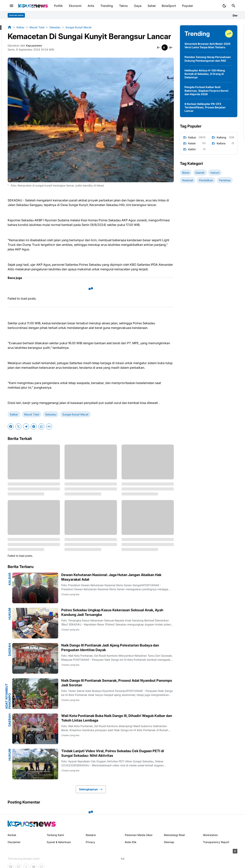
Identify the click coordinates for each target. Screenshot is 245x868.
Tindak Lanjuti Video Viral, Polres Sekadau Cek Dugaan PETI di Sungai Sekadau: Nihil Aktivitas (113, 753)
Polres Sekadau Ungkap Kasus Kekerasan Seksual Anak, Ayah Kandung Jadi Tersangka (112, 612)
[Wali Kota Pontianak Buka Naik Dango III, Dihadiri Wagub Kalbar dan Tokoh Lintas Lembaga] (35, 729)
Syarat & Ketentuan (59, 842)
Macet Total (32, 414)
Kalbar (14, 414)
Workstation (210, 835)
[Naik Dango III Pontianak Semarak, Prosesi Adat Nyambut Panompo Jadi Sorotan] (35, 694)
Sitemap (169, 842)
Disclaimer (14, 842)
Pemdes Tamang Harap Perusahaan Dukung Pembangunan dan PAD (208, 59)
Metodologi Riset (174, 835)
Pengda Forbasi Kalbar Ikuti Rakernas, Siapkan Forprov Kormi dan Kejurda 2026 (206, 90)
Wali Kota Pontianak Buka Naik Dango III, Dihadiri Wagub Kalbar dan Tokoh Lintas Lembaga (117, 718)
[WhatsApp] (41, 427)
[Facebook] (11, 427)
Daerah (10, 650)
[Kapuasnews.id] (32, 824)
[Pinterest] (34, 427)
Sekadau (51, 414)
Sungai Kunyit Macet (75, 414)
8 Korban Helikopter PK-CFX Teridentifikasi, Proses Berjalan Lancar (205, 107)
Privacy (90, 842)
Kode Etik (131, 842)
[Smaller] (158, 47)
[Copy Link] (49, 427)
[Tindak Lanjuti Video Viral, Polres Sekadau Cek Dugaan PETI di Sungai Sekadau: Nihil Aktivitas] (35, 764)
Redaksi (91, 835)
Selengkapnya (91, 789)
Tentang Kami (55, 835)
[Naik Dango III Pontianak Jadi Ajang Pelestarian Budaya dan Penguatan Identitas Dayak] (35, 658)
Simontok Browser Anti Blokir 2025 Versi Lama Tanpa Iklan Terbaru (207, 45)
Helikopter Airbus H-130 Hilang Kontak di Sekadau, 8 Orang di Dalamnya (205, 74)
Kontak (12, 835)
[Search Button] (234, 6)
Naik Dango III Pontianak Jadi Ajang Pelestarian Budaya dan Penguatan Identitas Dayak (110, 647)
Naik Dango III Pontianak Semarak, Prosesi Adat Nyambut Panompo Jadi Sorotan (117, 683)
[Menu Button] (11, 6)
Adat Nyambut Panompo (8, 696)
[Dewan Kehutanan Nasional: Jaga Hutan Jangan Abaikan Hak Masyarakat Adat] (35, 588)
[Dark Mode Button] (224, 6)
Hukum (10, 614)
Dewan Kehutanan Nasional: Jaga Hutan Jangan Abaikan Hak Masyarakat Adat (111, 577)
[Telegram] (26, 427)
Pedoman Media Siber (139, 835)
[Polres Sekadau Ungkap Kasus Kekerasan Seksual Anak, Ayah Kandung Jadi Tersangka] (35, 623)
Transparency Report (216, 842)
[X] (18, 427)
